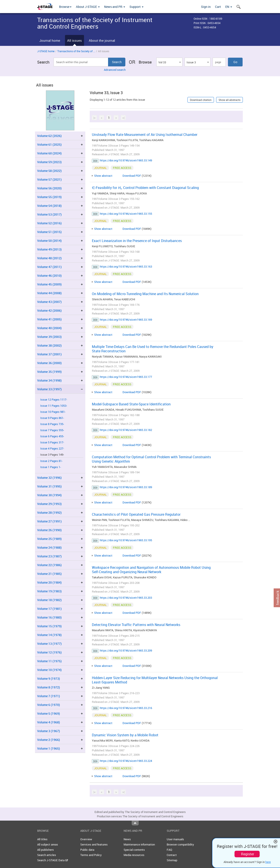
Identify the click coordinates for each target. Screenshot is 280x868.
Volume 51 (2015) (49, 232)
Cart (218, 7)
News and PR (115, 7)
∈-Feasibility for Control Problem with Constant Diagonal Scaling (145, 188)
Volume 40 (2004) (49, 328)
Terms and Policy (91, 855)
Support (136, 7)
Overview (86, 839)
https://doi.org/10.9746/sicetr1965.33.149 (126, 160)
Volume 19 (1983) (49, 591)
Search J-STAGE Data (53, 860)
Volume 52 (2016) (49, 223)
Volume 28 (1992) (49, 513)
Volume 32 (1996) (49, 478)
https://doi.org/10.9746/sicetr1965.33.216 (126, 708)
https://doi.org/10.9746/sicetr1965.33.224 (126, 761)
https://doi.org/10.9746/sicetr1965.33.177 (126, 377)
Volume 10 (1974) (49, 670)
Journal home (50, 40)
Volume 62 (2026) (49, 136)
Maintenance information (139, 844)
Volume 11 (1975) (49, 661)
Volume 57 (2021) (49, 179)
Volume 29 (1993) (49, 504)
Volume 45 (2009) (49, 284)
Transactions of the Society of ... (76, 51)
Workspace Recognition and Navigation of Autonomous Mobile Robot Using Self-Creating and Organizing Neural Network (151, 570)
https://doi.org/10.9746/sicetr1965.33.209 (126, 650)
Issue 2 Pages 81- (51, 461)
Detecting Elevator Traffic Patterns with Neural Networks (136, 625)
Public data (87, 850)
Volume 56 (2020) (49, 188)
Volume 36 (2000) (49, 363)
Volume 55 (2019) (49, 197)
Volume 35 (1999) (49, 372)
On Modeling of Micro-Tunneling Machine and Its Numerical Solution (145, 294)
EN (229, 7)
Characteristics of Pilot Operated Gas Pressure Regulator (136, 514)
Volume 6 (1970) (49, 705)
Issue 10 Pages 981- (53, 412)
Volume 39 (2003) (49, 337)
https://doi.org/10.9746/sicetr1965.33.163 (126, 266)
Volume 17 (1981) (49, 609)
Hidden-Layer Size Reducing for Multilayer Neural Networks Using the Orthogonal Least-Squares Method (155, 680)
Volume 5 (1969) (49, 713)
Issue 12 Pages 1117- (54, 400)
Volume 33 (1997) (49, 389)
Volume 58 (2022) (49, 171)
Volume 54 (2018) (49, 206)
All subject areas (48, 844)
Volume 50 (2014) (49, 241)
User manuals (175, 839)
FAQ (169, 850)
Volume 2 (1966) (49, 740)
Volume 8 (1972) (49, 687)
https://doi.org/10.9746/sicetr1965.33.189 (126, 487)
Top (135, 823)
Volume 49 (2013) (49, 249)
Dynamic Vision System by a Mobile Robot (125, 735)
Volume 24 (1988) (49, 547)
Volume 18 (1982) (49, 600)
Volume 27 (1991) (49, 521)
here (268, 862)
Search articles (47, 855)
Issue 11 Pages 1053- (54, 406)
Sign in (206, 7)
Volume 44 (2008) (49, 293)
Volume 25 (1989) (49, 539)
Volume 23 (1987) (49, 556)
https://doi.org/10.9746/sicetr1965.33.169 (126, 320)
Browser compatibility (180, 844)
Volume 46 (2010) (49, 276)
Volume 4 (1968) (49, 722)
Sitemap (172, 860)
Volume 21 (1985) (49, 574)
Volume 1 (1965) (49, 748)
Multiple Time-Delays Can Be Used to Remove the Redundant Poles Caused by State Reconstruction (153, 349)
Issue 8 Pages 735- (52, 424)
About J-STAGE (88, 7)
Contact (172, 855)
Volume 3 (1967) (49, 731)
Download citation (201, 100)
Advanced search (115, 70)
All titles (42, 839)
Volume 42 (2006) (49, 310)
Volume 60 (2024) (49, 153)
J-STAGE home (46, 51)
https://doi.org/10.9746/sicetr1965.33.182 (126, 430)
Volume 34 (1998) (49, 380)
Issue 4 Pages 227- (52, 449)
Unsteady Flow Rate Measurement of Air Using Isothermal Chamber (145, 135)
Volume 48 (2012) (49, 258)
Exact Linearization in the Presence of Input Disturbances (137, 241)
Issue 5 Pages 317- (52, 442)
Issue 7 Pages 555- (52, 430)
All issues (74, 40)
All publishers (45, 850)
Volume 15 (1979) (49, 626)
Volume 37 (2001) (49, 354)
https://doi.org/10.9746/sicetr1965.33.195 (126, 540)
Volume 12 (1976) (49, 652)
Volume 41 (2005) (49, 319)
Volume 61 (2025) (49, 144)
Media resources (134, 855)
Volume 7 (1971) (49, 696)
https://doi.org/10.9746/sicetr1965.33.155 (126, 214)
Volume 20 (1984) (49, 582)
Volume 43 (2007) (49, 302)
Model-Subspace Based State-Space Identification (131, 404)
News (127, 839)
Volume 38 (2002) (49, 345)
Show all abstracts (229, 100)
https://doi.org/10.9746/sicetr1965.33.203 (126, 598)
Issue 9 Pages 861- (52, 418)
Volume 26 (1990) (49, 530)
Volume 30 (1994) (49, 495)
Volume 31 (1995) (49, 486)
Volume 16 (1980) (49, 617)
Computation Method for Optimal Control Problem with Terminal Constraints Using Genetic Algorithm (151, 459)
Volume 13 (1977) (49, 644)
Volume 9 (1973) (49, 679)
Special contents (134, 850)
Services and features (94, 844)
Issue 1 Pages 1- (51, 467)
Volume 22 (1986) (49, 565)
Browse (65, 7)
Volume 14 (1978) (49, 635)
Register (248, 854)
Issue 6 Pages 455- (52, 436)
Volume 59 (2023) (49, 162)
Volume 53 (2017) (49, 214)
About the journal (102, 40)
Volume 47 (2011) (49, 267)
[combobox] (169, 62)
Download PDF (132, 176)
